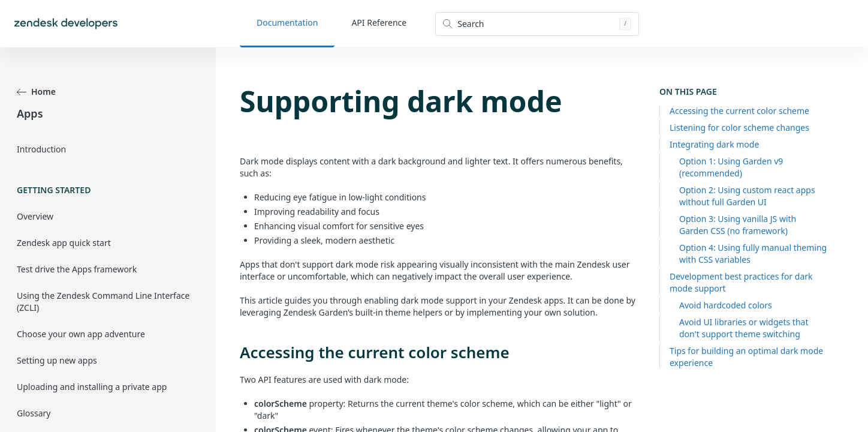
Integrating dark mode (714, 144)
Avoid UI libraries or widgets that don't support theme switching (744, 328)
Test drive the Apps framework (77, 269)
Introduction (41, 149)
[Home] (66, 24)
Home (36, 91)
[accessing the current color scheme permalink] (234, 352)
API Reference (379, 22)
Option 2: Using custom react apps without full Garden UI (747, 196)
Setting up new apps (57, 360)
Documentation (287, 22)
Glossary (34, 413)
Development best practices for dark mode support (741, 282)
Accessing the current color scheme (739, 111)
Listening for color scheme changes (739, 127)
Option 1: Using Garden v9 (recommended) (731, 167)
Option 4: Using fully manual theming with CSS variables (753, 253)
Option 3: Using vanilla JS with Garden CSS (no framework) (738, 225)
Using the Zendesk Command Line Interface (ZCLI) (103, 301)
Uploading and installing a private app (92, 387)
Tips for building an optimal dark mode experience (746, 357)
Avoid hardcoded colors (726, 305)
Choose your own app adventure (81, 334)
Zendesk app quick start (64, 243)
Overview (35, 216)
